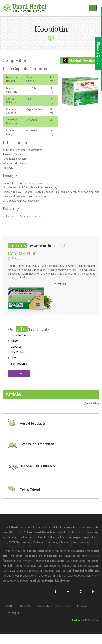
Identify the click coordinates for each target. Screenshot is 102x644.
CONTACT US (12, 613)
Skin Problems (19, 352)
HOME (9, 606)
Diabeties (16, 347)
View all (19, 373)
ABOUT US (24, 606)
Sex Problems (19, 364)
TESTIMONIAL (63, 606)
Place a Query (98, 53)
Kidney (15, 341)
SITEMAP (82, 606)
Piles (14, 358)
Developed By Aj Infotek (86, 620)
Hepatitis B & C (20, 335)
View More (60, 284)
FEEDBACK (43, 606)
